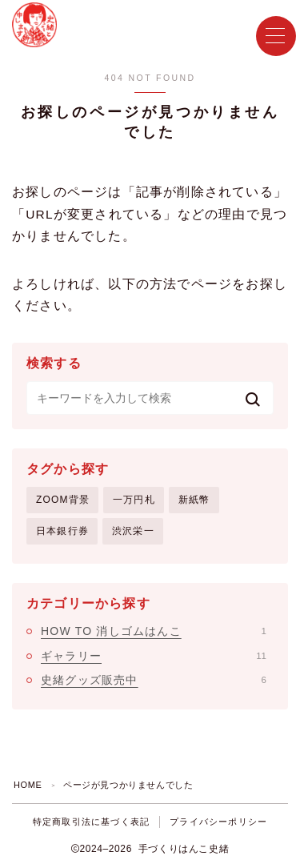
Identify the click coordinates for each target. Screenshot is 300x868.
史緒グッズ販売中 (154, 680)
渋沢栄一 (133, 531)
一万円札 (134, 500)
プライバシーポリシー (218, 822)
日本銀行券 (62, 531)
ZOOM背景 (63, 500)
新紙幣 (194, 500)
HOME (28, 785)
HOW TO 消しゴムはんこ (154, 631)
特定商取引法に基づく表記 (91, 822)
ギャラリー (154, 656)
